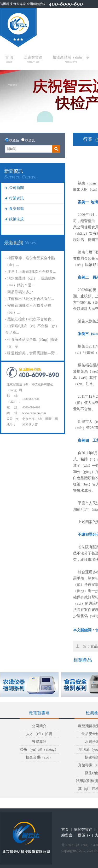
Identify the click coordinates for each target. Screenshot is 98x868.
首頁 (65, 829)
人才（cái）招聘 (39, 734)
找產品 (14, 140)
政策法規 (16, 219)
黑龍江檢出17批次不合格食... (31, 319)
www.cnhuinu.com (34, 413)
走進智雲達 (33, 59)
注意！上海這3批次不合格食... (32, 272)
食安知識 (16, 209)
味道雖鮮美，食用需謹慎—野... (33, 353)
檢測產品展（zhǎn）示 (71, 59)
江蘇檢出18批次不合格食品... (31, 299)
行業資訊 (16, 198)
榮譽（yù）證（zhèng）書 (39, 751)
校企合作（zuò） (39, 757)
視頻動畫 (13, 82)
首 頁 (9, 59)
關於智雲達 (83, 829)
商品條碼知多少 (20, 292)
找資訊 (30, 140)
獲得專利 (39, 742)
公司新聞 (16, 188)
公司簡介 (39, 726)
